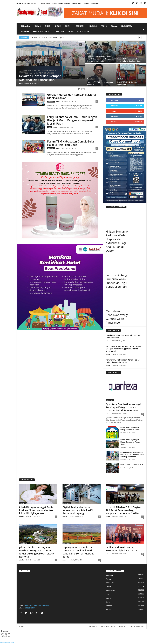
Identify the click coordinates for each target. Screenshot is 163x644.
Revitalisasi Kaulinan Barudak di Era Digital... (51, 38)
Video (71, 32)
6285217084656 (30, 608)
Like (141, 100)
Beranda (25, 26)
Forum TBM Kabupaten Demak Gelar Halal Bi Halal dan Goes (71, 143)
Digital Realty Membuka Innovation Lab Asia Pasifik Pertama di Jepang (78, 510)
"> (38, 588)
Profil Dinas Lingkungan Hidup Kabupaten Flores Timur (130, 442)
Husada (93, 26)
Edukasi (120, 79)
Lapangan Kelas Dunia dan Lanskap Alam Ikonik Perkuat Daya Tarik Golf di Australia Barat (80, 552)
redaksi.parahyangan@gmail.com (36, 605)
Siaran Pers (59, 32)
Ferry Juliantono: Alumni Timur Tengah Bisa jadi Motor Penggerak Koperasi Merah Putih (72, 120)
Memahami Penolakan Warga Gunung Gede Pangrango (117, 317)
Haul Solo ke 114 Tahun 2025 (132, 465)
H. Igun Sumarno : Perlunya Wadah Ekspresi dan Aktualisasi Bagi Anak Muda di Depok (118, 241)
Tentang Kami (57, 3)
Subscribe (138, 122)
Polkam (37, 26)
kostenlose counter (7, 643)
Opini (108, 594)
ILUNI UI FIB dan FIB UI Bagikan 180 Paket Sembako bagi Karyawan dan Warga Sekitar (124, 510)
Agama (114, 26)
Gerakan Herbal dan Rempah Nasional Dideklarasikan (72, 96)
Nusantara (127, 26)
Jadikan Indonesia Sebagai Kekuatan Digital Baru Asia (121, 549)
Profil (104, 26)
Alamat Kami (77, 3)
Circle (140, 111)
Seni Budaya (110, 590)
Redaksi (67, 3)
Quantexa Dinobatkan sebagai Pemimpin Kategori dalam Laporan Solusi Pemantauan (123, 407)
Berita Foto (83, 32)
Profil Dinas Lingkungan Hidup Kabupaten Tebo (130, 429)
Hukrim (57, 26)
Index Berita (46, 3)
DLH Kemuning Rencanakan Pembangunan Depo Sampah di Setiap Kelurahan (132, 454)
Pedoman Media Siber (91, 3)
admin (21, 83)
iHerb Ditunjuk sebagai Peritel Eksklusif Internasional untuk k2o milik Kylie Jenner (37, 510)
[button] (143, 29)
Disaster (25, 32)
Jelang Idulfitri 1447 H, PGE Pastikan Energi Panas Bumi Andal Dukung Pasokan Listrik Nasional (37, 552)
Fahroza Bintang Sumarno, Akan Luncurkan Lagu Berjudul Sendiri (116, 281)
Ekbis (47, 26)
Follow (139, 106)
